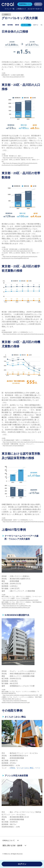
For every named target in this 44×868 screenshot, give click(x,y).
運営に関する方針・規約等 (15, 846)
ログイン (38, 4)
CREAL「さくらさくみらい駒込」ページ (25, 768)
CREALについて (11, 841)
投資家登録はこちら (25, 4)
